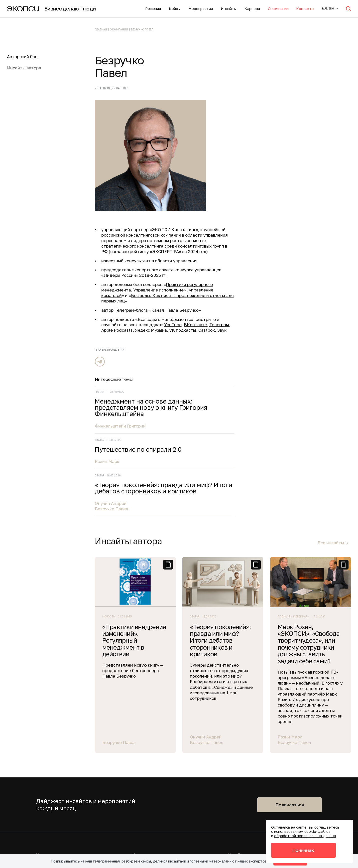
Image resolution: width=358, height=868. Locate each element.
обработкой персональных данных (305, 836)
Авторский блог (23, 57)
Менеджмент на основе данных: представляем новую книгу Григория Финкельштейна (305, 117)
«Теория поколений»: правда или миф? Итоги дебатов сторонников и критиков (305, 213)
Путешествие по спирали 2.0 (307, 165)
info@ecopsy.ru (123, 793)
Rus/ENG (328, 8)
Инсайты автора (24, 68)
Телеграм (219, 325)
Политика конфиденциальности (141, 803)
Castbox (207, 330)
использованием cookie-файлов (302, 831)
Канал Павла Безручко (175, 310)
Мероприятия (201, 9)
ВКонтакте (195, 325)
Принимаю (303, 850)
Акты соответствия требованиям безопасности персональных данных (142, 822)
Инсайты (229, 9)
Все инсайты (331, 359)
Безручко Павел (286, 240)
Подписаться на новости (253, 697)
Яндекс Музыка (151, 330)
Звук (222, 330)
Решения (153, 9)
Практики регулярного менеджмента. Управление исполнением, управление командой (157, 290)
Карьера (252, 9)
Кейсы (175, 9)
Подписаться (290, 621)
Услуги (43, 671)
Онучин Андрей (285, 234)
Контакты (305, 9)
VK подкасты (183, 330)
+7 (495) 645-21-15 (125, 777)
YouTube (173, 325)
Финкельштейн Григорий (294, 138)
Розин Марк (281, 180)
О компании (278, 9)
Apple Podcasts (117, 330)
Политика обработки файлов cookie (144, 836)
